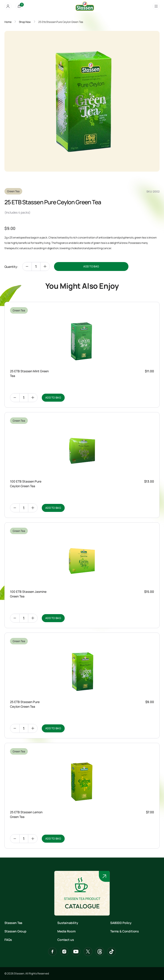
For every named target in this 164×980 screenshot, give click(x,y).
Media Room (66, 931)
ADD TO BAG (91, 266)
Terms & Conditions (125, 931)
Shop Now (25, 22)
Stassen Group (15, 931)
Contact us (66, 940)
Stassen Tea (13, 923)
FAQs (8, 940)
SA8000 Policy (121, 923)
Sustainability (68, 923)
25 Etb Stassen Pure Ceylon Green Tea (61, 22)
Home (8, 22)
